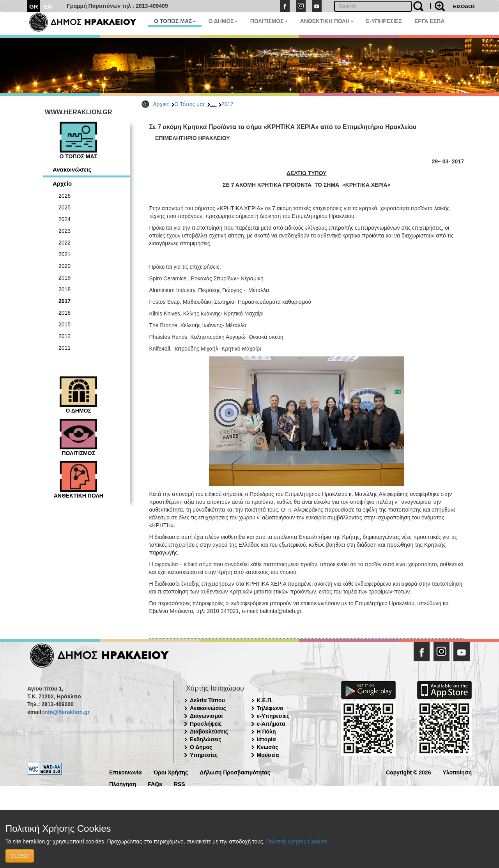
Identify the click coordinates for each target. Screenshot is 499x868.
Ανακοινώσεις (72, 169)
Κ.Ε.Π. (265, 700)
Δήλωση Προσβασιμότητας (235, 772)
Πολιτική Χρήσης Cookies (297, 841)
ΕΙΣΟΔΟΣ (464, 6)
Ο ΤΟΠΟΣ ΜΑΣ (175, 21)
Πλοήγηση (123, 784)
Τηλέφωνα (270, 708)
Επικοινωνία (126, 772)
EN (48, 6)
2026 (65, 196)
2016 (65, 313)
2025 (65, 207)
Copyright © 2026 (408, 772)
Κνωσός (268, 747)
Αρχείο (62, 183)
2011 (65, 348)
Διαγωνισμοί (206, 716)
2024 (65, 219)
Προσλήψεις (206, 724)
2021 (65, 254)
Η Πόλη (266, 732)
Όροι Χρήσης (171, 772)
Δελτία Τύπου (207, 700)
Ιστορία (266, 739)
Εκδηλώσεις (206, 739)
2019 (65, 278)
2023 (65, 231)
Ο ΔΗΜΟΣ (223, 21)
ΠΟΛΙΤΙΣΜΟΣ (269, 21)
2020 (65, 266)
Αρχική (162, 104)
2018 (65, 289)
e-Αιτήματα (271, 724)
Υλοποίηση (457, 772)
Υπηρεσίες (204, 755)
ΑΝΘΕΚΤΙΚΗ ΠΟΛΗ (327, 21)
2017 (227, 104)
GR (34, 6)
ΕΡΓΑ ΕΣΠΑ (430, 21)
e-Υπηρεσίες (273, 716)
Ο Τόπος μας (190, 104)
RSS (180, 784)
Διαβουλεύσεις (209, 732)
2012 (65, 336)
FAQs (155, 784)
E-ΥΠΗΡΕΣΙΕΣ (384, 21)
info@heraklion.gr (66, 712)
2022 (65, 243)
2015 (65, 324)
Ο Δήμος (201, 747)
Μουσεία (268, 755)
